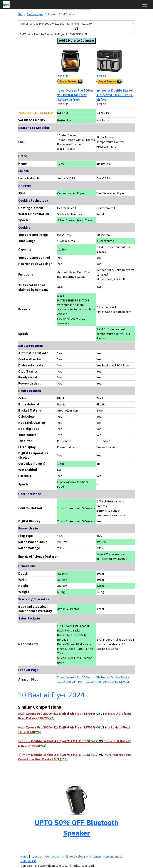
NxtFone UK (28, 861)
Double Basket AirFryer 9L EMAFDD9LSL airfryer (115, 95)
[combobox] (77, 23)
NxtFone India (113, 856)
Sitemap (96, 856)
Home (24, 856)
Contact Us (53, 856)
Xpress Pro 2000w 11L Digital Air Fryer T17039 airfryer (75, 95)
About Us (37, 856)
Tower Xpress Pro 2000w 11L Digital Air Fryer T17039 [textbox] (56, 24)
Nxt (20, 14)
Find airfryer (35, 14)
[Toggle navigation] (144, 5)
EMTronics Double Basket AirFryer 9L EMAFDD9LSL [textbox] (54, 34)
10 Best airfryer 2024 (51, 695)
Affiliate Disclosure (75, 856)
